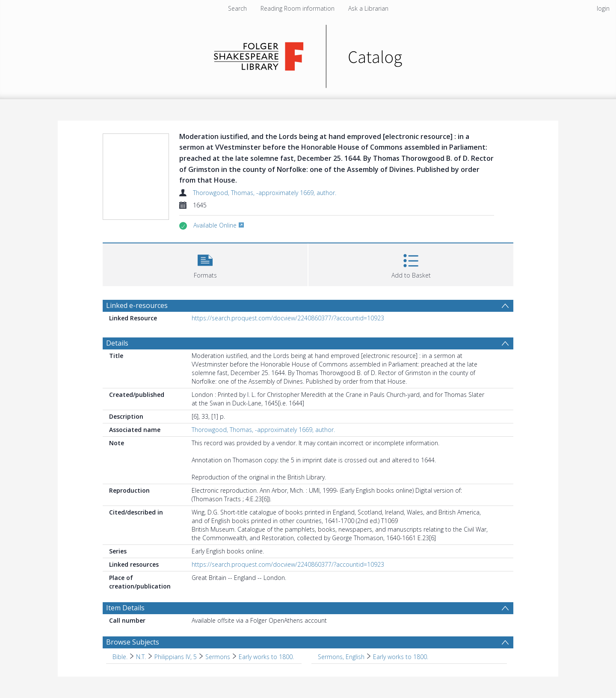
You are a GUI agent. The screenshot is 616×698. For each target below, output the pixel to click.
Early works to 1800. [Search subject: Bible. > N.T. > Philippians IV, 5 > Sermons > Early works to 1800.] (266, 657)
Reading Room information (298, 8)
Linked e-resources (137, 305)
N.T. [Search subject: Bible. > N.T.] (141, 657)
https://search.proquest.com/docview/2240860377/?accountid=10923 (288, 318)
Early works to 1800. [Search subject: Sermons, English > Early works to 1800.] (401, 657)
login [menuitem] (603, 8)
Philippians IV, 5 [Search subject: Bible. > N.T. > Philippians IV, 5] (176, 657)
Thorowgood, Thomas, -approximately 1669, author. (265, 193)
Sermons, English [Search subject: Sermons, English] (341, 657)
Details (117, 343)
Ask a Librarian (368, 8)
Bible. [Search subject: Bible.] (120, 657)
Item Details (125, 608)
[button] (205, 264)
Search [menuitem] (237, 8)
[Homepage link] (308, 54)
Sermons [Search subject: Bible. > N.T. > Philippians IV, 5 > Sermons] (218, 657)
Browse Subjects (133, 642)
